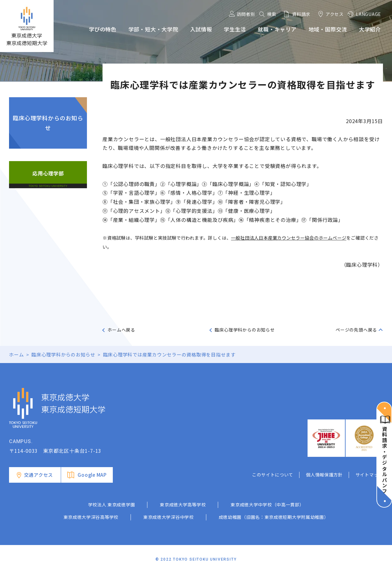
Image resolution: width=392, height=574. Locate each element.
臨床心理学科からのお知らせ (48, 123)
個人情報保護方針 (324, 475)
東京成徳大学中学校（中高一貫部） (267, 505)
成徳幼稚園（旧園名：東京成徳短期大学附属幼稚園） (274, 517)
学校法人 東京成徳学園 (112, 505)
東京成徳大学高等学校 (183, 505)
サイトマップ (369, 475)
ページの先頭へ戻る (356, 330)
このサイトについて (273, 475)
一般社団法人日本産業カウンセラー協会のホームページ (289, 238)
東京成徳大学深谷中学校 (169, 517)
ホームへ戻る (121, 330)
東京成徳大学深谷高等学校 (91, 517)
